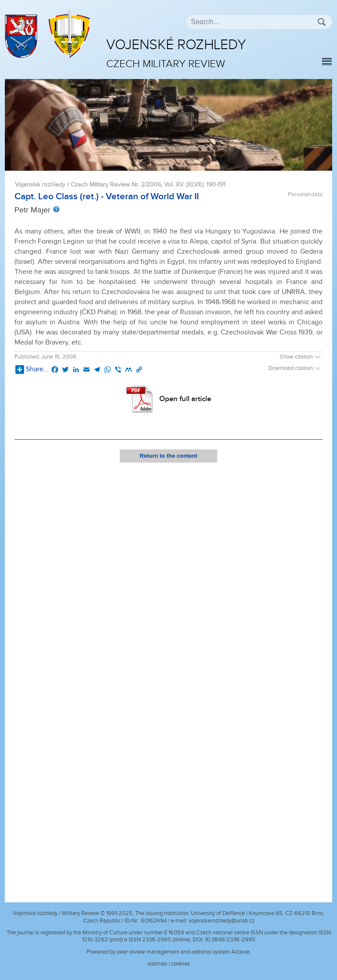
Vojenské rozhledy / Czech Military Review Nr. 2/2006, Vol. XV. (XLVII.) (109, 185)
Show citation (301, 357)
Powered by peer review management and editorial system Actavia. (169, 952)
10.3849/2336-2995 (230, 940)
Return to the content (168, 456)
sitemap (157, 964)
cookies (181, 964)
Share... (32, 370)
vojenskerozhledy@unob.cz (222, 921)
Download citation (296, 368)
